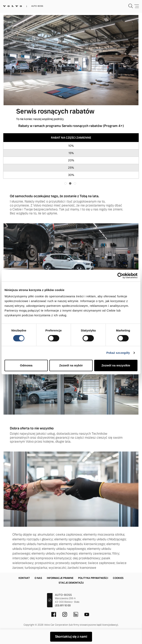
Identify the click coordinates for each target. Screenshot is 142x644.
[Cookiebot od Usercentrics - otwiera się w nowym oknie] (120, 276)
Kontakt (24, 578)
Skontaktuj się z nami (71, 637)
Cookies (118, 578)
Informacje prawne (60, 578)
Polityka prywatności (93, 578)
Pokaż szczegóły (118, 353)
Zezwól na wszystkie (116, 365)
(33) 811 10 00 (63, 606)
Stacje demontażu (71, 583)
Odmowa (26, 365)
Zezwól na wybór (71, 365)
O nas (38, 578)
